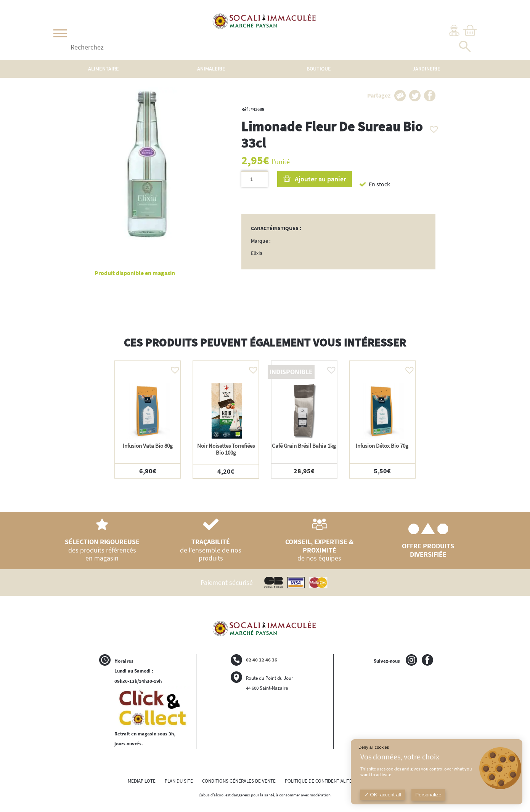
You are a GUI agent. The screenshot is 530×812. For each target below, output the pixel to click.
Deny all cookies (374, 747)
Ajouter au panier (320, 179)
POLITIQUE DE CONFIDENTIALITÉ (318, 781)
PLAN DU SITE (179, 781)
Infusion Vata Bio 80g (148, 446)
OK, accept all (383, 795)
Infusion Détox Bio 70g (382, 446)
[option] (148, 420)
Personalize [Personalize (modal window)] (429, 795)
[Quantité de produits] (255, 179)
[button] (432, 127)
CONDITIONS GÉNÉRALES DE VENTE (239, 781)
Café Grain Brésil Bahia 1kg (304, 446)
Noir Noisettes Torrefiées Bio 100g (226, 449)
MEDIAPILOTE (142, 781)
